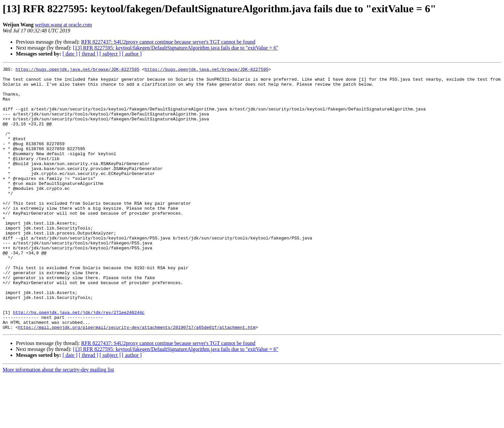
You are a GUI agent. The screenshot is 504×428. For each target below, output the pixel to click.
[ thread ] (88, 54)
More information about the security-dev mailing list (58, 422)
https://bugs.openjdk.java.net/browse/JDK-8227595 (77, 70)
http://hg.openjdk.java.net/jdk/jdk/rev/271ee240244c (79, 362)
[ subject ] (110, 54)
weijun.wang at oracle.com (63, 25)
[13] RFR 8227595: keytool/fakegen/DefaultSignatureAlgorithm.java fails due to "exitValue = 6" (175, 48)
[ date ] (70, 54)
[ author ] (132, 54)
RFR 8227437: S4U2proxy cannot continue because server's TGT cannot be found (168, 42)
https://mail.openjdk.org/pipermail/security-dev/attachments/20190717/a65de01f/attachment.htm (137, 380)
